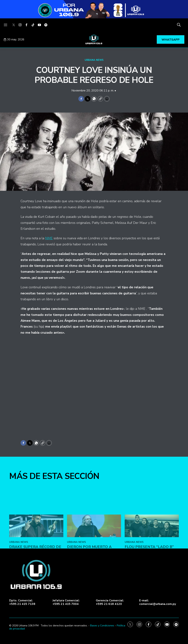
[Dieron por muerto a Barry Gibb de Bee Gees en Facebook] (94, 572)
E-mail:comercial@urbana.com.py (158, 602)
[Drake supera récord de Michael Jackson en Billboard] (36, 572)
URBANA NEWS (94, 60)
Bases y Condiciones (102, 626)
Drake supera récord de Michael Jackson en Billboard (35, 598)
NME (49, 238)
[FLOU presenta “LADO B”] (152, 572)
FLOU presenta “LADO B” (149, 593)
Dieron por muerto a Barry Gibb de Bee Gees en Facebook (94, 598)
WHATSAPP (171, 40)
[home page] (94, 39)
